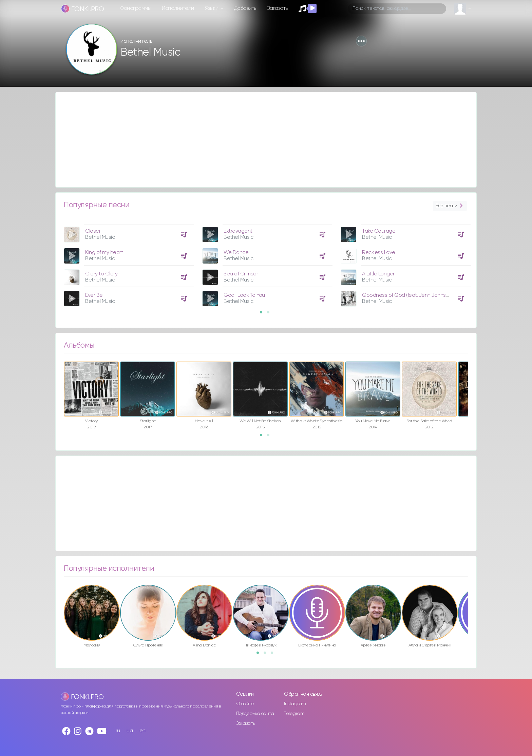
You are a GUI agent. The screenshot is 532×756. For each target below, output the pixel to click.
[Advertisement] (259, 140)
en (142, 731)
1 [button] (263, 314)
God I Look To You (244, 295)
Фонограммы (136, 8)
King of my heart (104, 253)
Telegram (294, 714)
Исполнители (178, 8)
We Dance (236, 253)
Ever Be (94, 295)
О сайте (245, 704)
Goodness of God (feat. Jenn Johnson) (407, 295)
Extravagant (238, 231)
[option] (128, 264)
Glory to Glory (101, 274)
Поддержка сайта (255, 714)
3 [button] (274, 655)
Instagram (295, 704)
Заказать (277, 8)
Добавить (245, 8)
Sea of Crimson (241, 274)
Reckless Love (379, 253)
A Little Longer (378, 274)
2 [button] (270, 314)
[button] (361, 41)
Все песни (450, 206)
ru (118, 731)
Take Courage (379, 231)
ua (130, 731)
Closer (93, 231)
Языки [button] (212, 8)
